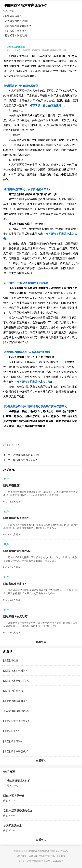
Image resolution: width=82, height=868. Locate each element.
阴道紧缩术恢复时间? (16, 35)
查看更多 (41, 642)
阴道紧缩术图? (11, 731)
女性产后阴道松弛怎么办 (18, 811)
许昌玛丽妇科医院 (35, 861)
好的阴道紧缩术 (13, 826)
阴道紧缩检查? (13, 16)
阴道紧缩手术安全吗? (25, 460)
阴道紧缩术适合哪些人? (16, 721)
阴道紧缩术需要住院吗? (18, 26)
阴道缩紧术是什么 (14, 796)
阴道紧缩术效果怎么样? (16, 751)
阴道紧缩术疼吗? (13, 741)
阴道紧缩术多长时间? (16, 21)
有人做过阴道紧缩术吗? (16, 711)
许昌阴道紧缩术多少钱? (26, 455)
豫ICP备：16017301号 (53, 861)
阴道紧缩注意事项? (15, 31)
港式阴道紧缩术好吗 (18, 781)
